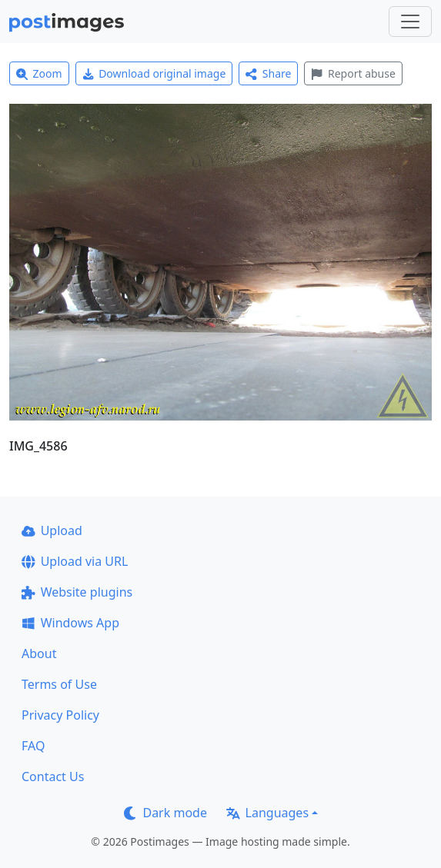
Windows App (70, 623)
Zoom (39, 73)
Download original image (154, 73)
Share (268, 73)
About (39, 653)
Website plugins (77, 592)
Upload (52, 530)
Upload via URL (75, 561)
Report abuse (353, 73)
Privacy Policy (60, 715)
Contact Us (53, 777)
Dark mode (165, 813)
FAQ (33, 746)
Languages (267, 813)
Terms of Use (59, 684)
